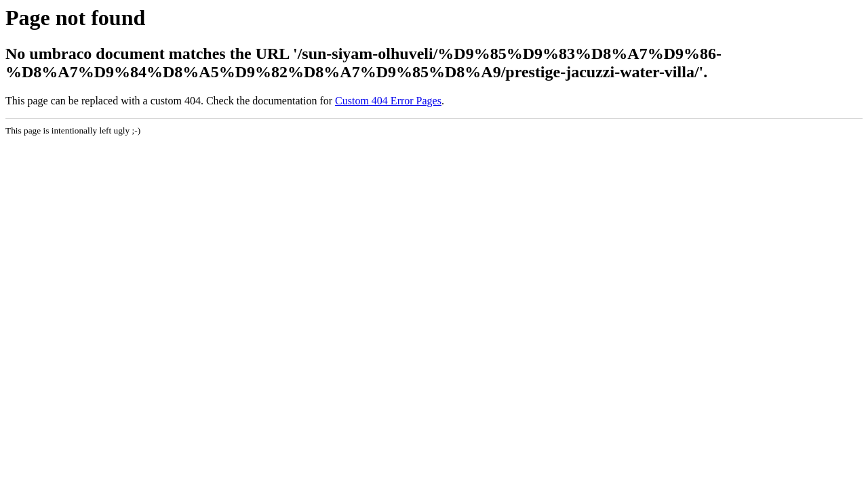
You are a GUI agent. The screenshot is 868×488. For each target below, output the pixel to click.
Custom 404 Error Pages (388, 101)
